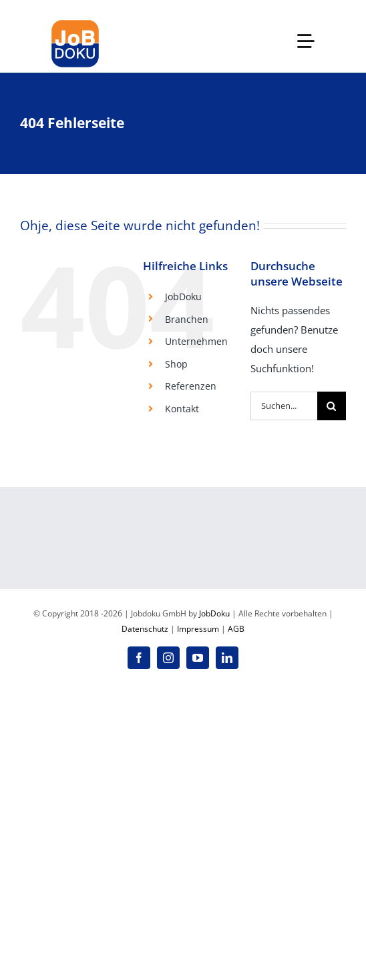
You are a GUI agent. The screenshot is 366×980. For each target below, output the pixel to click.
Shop (176, 364)
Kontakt (182, 409)
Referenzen (191, 386)
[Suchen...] (284, 406)
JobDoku (183, 297)
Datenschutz (145, 629)
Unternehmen (196, 341)
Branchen (187, 319)
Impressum (198, 629)
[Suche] (332, 406)
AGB (236, 629)
